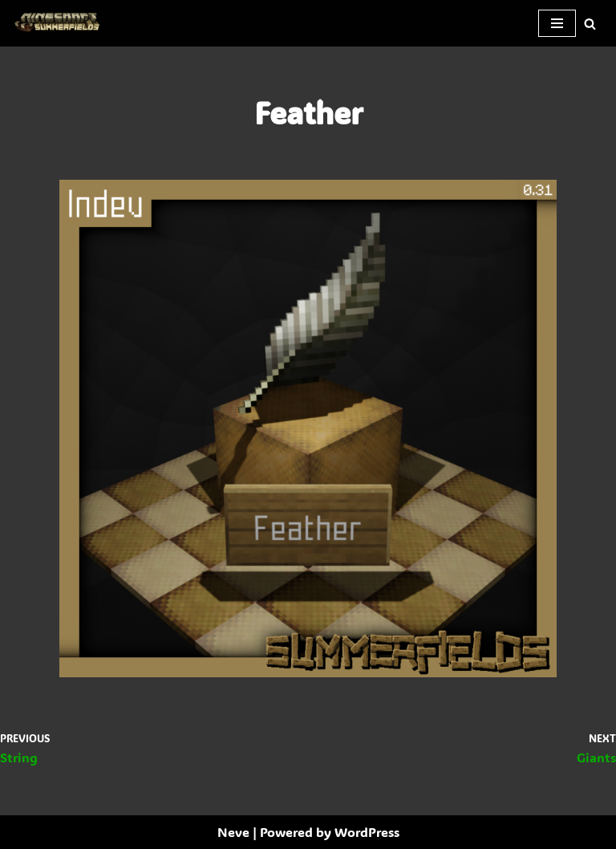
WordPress (367, 832)
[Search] (590, 24)
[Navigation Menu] (557, 23)
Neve (233, 832)
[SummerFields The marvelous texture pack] (60, 23)
